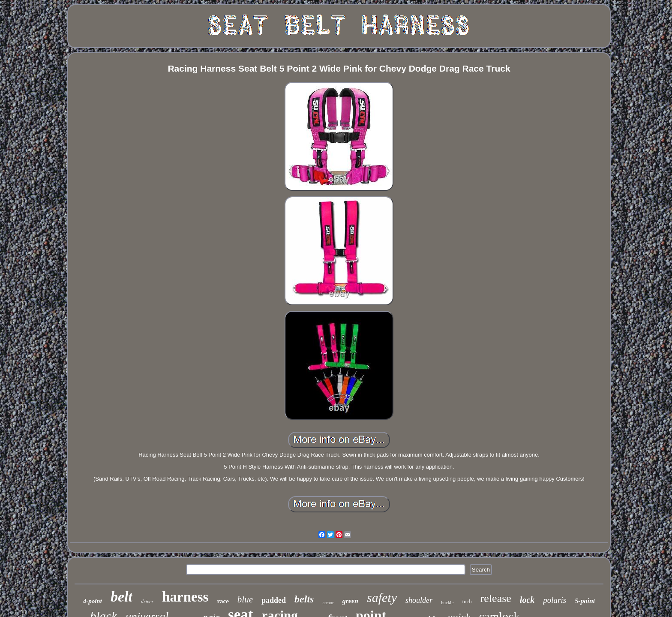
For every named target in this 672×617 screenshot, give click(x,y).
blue (245, 599)
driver (147, 602)
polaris (555, 600)
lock (527, 600)
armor (328, 602)
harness (185, 597)
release (496, 598)
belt (121, 597)
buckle (447, 602)
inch (467, 601)
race (223, 601)
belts (304, 599)
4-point (93, 601)
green (350, 601)
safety (382, 597)
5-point (585, 601)
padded (274, 600)
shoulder (419, 600)
